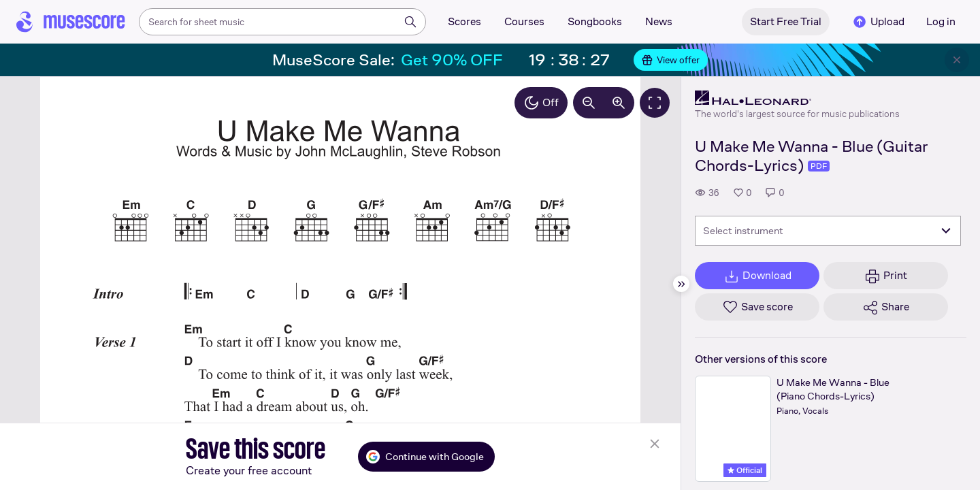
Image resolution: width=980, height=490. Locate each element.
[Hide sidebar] (681, 284)
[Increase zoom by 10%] (619, 103)
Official (745, 470)
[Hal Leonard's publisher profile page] (797, 98)
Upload (878, 22)
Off (541, 103)
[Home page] (71, 22)
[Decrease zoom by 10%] (589, 103)
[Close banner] (957, 60)
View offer (671, 60)
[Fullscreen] (655, 103)
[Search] (410, 22)
